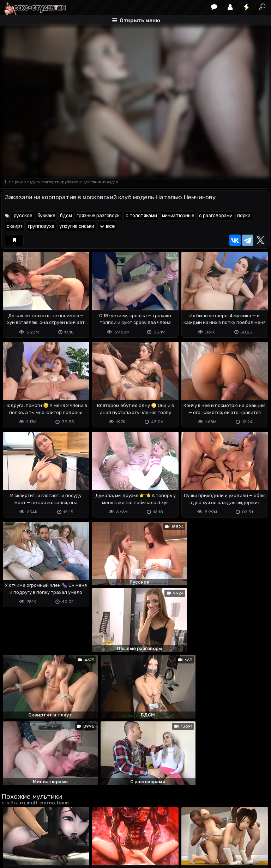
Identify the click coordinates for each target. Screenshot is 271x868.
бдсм (66, 216)
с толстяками (141, 216)
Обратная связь (75, 835)
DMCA (13, 835)
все (107, 226)
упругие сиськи (77, 226)
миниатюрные (178, 216)
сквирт (15, 226)
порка (244, 216)
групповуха (41, 226)
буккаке (46, 216)
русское (23, 216)
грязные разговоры (99, 216)
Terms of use (38, 835)
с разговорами (216, 216)
